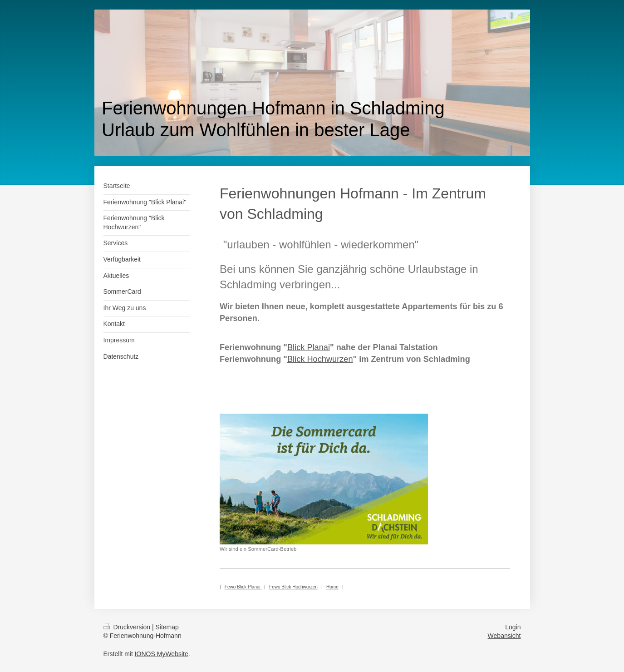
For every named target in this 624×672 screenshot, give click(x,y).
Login (513, 627)
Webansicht (504, 636)
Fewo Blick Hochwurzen (293, 587)
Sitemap (167, 627)
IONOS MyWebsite (162, 654)
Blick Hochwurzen (320, 359)
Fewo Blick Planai (243, 587)
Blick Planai (309, 347)
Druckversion (128, 627)
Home (332, 587)
